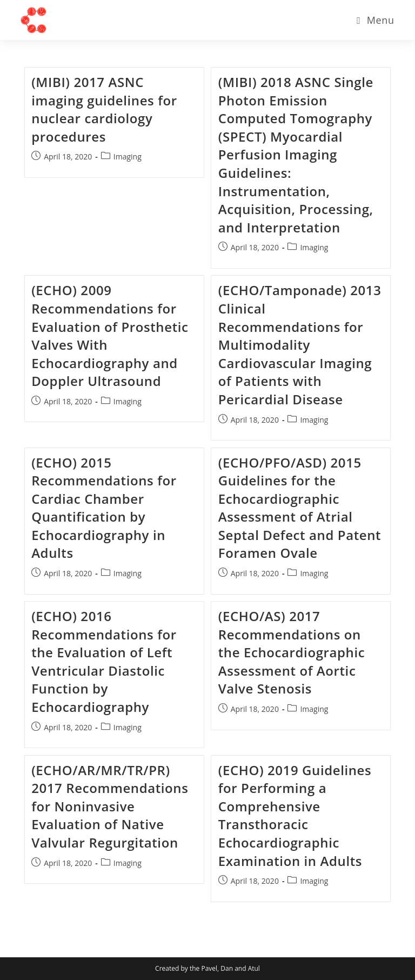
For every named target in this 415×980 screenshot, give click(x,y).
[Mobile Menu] (375, 20)
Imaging (128, 156)
